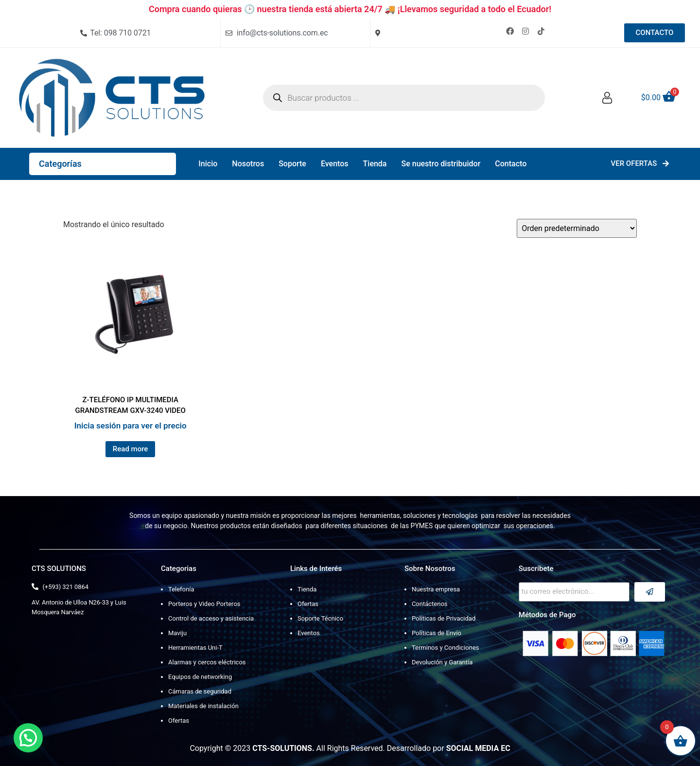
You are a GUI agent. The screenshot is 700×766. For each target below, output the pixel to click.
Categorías (60, 164)
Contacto (511, 164)
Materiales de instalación (203, 706)
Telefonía (181, 589)
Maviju (177, 633)
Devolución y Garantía (442, 662)
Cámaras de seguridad (200, 691)
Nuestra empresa (436, 589)
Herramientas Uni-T (195, 648)
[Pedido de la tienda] (577, 228)
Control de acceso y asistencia (211, 618)
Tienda (375, 164)
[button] (28, 738)
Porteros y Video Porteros (204, 604)
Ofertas (179, 721)
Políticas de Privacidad (444, 618)
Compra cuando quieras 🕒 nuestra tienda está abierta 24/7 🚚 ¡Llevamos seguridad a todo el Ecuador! (350, 9)
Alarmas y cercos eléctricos (207, 662)
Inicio (208, 164)
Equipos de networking (200, 677)
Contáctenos (430, 604)
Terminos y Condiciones (446, 648)
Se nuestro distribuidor (441, 164)
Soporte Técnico (320, 618)
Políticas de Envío (437, 633)
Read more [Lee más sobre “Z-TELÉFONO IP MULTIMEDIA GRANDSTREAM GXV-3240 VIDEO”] (131, 449)
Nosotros (248, 164)
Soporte (292, 164)
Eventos (335, 164)
